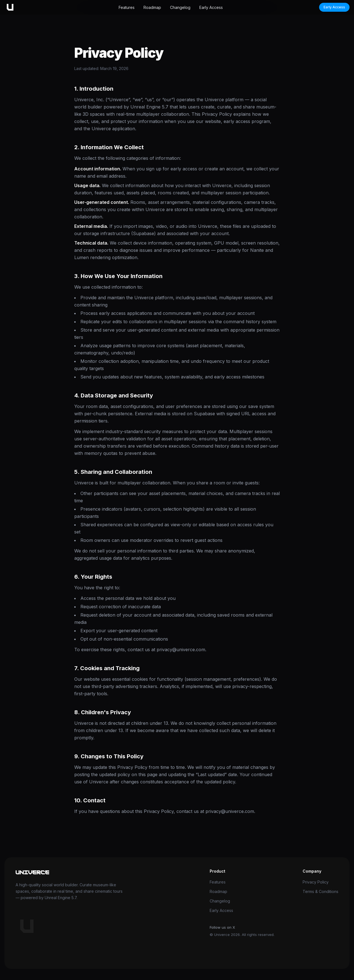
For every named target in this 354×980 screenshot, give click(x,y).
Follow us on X (222, 927)
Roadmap (152, 7)
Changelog (180, 7)
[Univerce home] (9, 7)
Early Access (211, 7)
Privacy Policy (316, 882)
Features (127, 7)
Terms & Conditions (320, 891)
